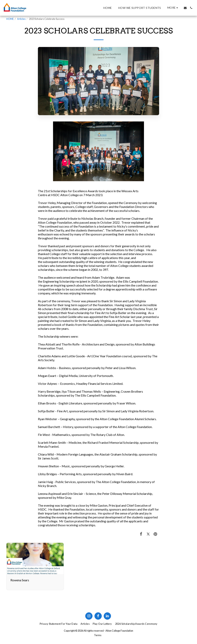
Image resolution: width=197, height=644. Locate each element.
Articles (21, 19)
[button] (185, 8)
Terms (98, 635)
